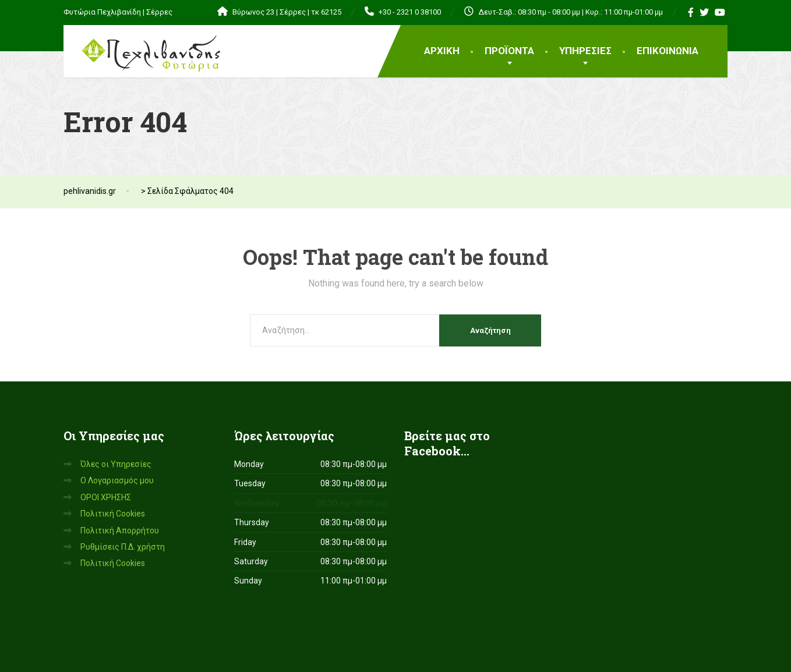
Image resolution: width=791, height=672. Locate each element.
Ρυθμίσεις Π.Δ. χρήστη (123, 547)
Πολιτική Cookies (113, 514)
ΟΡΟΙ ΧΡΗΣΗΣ (106, 497)
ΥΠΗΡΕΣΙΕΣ (585, 51)
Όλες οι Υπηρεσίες (116, 464)
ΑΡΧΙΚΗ (442, 51)
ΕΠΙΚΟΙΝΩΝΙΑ (668, 51)
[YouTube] (720, 12)
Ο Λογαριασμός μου (117, 480)
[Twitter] (705, 12)
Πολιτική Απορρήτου (120, 530)
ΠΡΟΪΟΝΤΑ (509, 51)
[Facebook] (691, 12)
